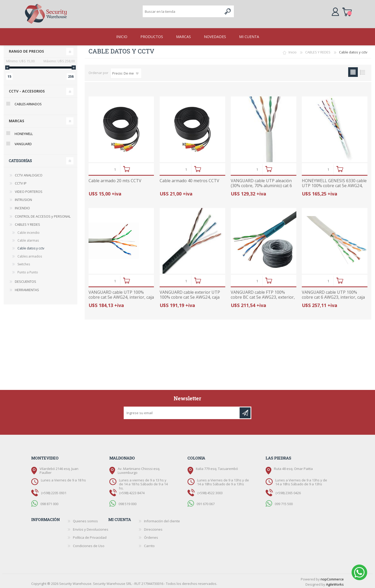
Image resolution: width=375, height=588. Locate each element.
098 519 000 (127, 502)
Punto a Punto (28, 271)
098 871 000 (49, 502)
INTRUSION (23, 198)
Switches (24, 263)
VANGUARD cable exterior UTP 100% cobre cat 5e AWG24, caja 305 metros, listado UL (190, 296)
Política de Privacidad (90, 536)
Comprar (126, 167)
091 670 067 (206, 502)
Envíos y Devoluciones (91, 528)
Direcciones (153, 528)
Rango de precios (26, 50)
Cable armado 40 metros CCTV (189, 179)
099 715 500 (284, 502)
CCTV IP (21, 182)
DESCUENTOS (26, 280)
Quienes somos (85, 519)
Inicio (293, 51)
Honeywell (24, 132)
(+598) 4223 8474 (132, 491)
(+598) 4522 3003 (210, 491)
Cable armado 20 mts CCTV (115, 179)
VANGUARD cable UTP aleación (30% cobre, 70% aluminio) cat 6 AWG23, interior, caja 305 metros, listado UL (263, 187)
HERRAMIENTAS (27, 288)
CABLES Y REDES (318, 51)
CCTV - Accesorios (27, 90)
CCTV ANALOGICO (29, 174)
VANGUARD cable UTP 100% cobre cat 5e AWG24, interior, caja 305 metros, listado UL (121, 296)
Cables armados (28, 103)
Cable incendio (29, 231)
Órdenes (151, 536)
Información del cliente (162, 519)
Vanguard (23, 142)
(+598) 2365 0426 (288, 491)
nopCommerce (332, 578)
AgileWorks (335, 583)
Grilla (353, 71)
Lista (363, 71)
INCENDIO (22, 206)
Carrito (348, 11)
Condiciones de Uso (89, 544)
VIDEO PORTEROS (29, 190)
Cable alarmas (28, 239)
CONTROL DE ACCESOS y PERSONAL (43, 215)
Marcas (17, 119)
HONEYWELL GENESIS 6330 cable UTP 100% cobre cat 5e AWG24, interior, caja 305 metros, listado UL (334, 187)
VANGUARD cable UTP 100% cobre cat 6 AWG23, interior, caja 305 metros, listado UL (333, 296)
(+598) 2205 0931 (54, 491)
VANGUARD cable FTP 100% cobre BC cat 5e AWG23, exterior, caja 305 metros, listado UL (263, 296)
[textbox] (182, 12)
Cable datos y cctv (31, 247)
